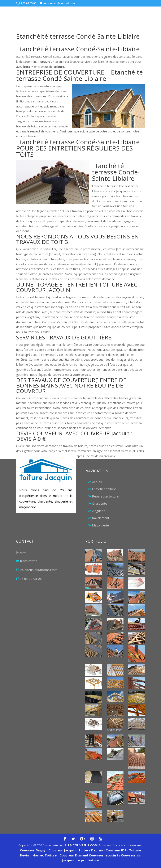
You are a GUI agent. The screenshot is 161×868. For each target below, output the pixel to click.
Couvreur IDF (116, 850)
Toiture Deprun (91, 850)
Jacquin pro (71, 860)
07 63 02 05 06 (31, 579)
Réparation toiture (105, 496)
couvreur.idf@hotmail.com (39, 570)
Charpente (100, 503)
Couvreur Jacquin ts (104, 855)
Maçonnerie (100, 525)
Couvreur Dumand (74, 855)
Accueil (97, 482)
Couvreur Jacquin (62, 850)
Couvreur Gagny (33, 850)
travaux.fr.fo (29, 561)
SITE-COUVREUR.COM (81, 845)
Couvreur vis (130, 855)
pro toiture (90, 860)
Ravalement (101, 518)
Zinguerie (99, 511)
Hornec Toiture (45, 855)
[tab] (80, 240)
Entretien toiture (104, 489)
